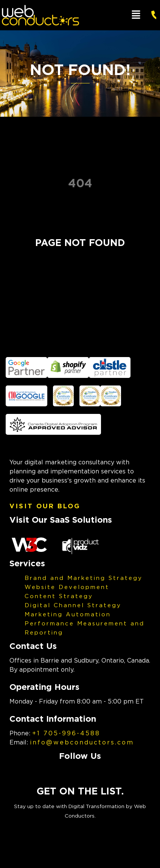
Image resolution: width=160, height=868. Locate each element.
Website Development (67, 587)
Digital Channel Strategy (73, 605)
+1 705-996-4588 (66, 733)
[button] (136, 15)
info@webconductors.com (82, 742)
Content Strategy (59, 596)
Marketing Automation (68, 614)
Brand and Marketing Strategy (84, 578)
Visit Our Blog (45, 506)
